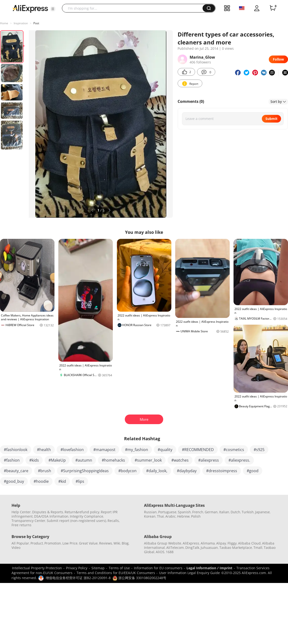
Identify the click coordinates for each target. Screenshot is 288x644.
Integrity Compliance (87, 516)
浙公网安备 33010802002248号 (139, 578)
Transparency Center (28, 521)
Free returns (21, 525)
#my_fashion (137, 450)
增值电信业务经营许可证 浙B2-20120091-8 (78, 578)
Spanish (184, 512)
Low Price (70, 543)
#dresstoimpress (222, 471)
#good (253, 471)
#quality (165, 450)
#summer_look (148, 460)
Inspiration (21, 23)
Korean (150, 516)
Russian (150, 512)
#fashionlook (16, 450)
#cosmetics (234, 450)
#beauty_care (16, 471)
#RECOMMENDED (198, 450)
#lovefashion (72, 450)
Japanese (262, 512)
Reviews (106, 543)
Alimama (208, 543)
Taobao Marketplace (236, 548)
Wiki (117, 543)
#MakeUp (57, 460)
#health (44, 450)
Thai (160, 516)
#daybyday (187, 471)
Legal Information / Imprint (209, 568)
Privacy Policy (77, 568)
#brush (45, 471)
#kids (34, 460)
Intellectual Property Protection (37, 568)
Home (4, 23)
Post (36, 23)
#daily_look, (157, 471)
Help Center (21, 512)
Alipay (221, 543)
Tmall (258, 548)
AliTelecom (175, 548)
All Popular (20, 543)
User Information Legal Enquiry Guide (189, 573)
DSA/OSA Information (51, 516)
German (211, 512)
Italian (224, 512)
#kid (62, 481)
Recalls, (114, 521)
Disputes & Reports (48, 512)
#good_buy (14, 481)
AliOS (160, 552)
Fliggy (232, 543)
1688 (170, 552)
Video (16, 548)
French (198, 512)
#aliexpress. (239, 460)
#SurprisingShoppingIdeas (85, 471)
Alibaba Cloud (249, 543)
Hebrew (183, 516)
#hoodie (41, 481)
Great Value (88, 543)
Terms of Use (119, 568)
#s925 (259, 450)
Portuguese (167, 512)
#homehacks (113, 460)
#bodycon (127, 471)
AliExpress (191, 543)
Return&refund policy (82, 512)
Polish (196, 516)
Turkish (248, 512)
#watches (180, 460)
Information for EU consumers (158, 568)
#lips (80, 481)
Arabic (171, 516)
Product (37, 543)
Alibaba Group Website (163, 543)
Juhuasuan (209, 548)
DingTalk (192, 548)
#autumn (84, 460)
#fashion (12, 460)
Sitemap (98, 568)
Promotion (53, 543)
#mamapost (104, 450)
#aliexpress (209, 460)
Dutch (235, 512)
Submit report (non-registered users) (76, 521)
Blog (125, 543)
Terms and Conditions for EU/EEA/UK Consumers (116, 573)
